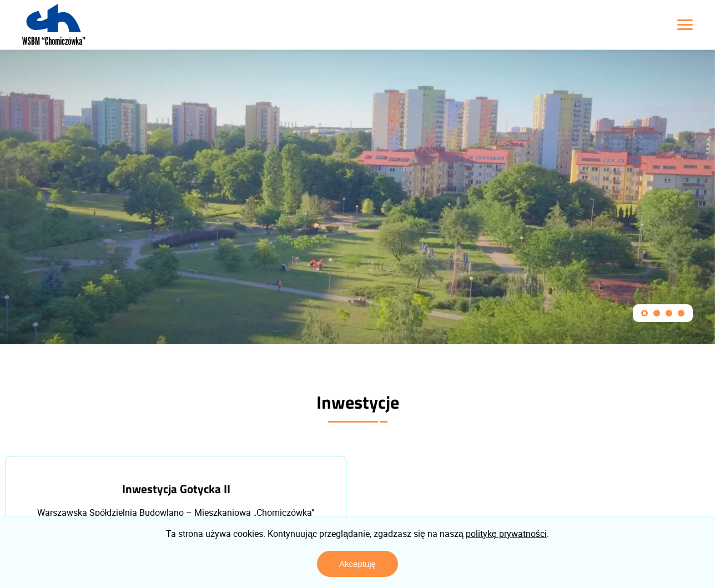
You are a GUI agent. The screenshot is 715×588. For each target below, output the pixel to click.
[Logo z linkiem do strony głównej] (54, 24)
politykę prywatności (506, 534)
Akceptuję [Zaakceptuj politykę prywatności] (357, 564)
